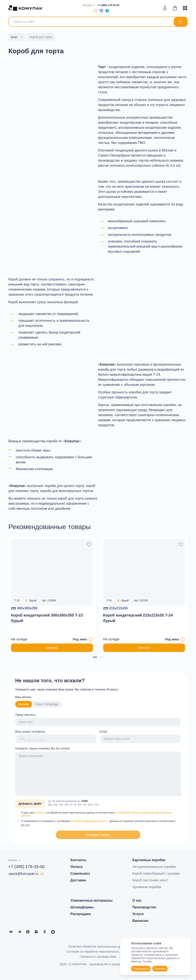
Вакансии (140, 921)
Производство (144, 907)
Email (103, 732)
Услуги (138, 914)
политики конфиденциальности (89, 821)
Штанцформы (82, 907)
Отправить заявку (98, 835)
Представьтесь (25, 715)
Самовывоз (80, 873)
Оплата (76, 867)
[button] (98, 835)
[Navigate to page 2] (101, 657)
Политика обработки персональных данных (98, 946)
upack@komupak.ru (26, 874)
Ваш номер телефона (30, 732)
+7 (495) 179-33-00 (108, 5)
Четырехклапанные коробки (154, 867)
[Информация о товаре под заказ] (91, 639)
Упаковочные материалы (91, 900)
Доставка (78, 880)
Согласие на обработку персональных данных (98, 952)
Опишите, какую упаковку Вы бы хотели (42, 748)
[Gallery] (98, 595)
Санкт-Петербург (47, 704)
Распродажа (81, 914)
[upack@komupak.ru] (95, 11)
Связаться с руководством (98, 957)
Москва (24, 704)
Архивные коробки (147, 887)
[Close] (185, 943)
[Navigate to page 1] (95, 657)
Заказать (52, 648)
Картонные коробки (149, 860)
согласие (41, 813)
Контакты (78, 860)
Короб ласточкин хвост (150, 880)
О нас (137, 900)
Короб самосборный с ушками (156, 873)
